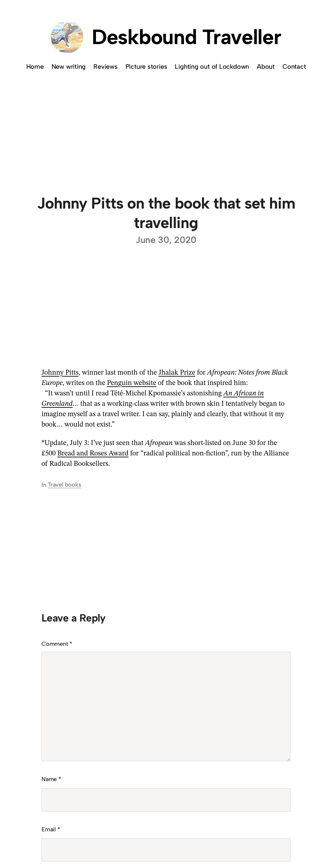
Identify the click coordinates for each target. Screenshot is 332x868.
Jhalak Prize (177, 373)
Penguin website (132, 383)
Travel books (64, 485)
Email (51, 829)
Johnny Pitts (60, 373)
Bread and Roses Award (93, 453)
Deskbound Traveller (186, 37)
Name (51, 779)
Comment (57, 644)
